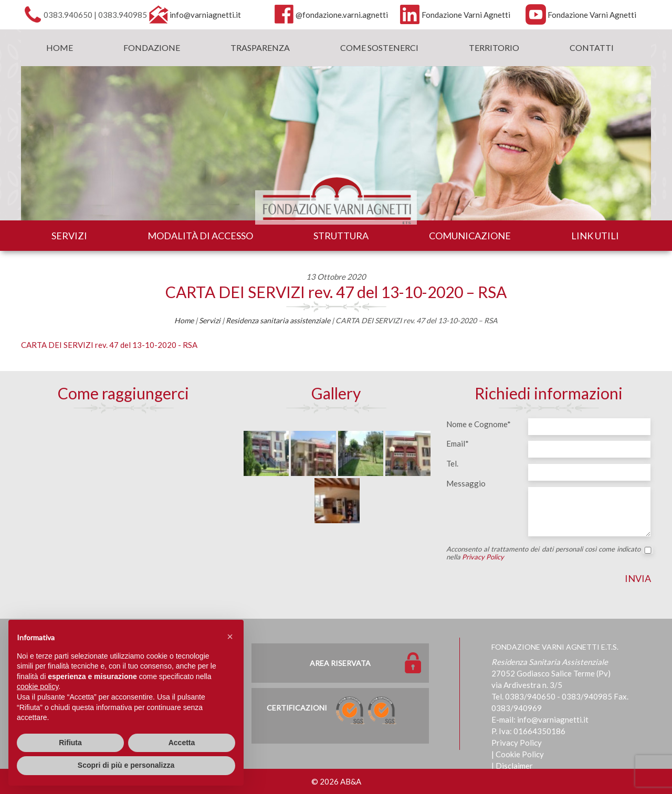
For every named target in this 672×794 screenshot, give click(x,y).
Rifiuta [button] (70, 743)
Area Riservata (340, 663)
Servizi (69, 236)
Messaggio (466, 483)
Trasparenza (260, 47)
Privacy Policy (483, 557)
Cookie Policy (520, 754)
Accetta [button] (182, 743)
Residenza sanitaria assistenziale (278, 320)
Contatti (592, 47)
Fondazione (152, 47)
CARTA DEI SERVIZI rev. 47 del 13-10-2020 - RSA (109, 345)
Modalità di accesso (200, 236)
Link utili (595, 236)
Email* (458, 443)
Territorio (494, 47)
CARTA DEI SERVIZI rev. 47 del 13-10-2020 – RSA (336, 292)
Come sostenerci (379, 47)
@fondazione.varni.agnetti (342, 15)
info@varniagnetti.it (205, 15)
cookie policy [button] (38, 686)
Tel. (452, 463)
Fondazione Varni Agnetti (466, 15)
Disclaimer (514, 766)
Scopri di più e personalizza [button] (126, 765)
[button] (230, 637)
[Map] (123, 494)
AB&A (351, 781)
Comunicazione (470, 236)
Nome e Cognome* (479, 424)
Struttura (341, 236)
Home (60, 47)
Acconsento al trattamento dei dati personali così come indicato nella (549, 553)
